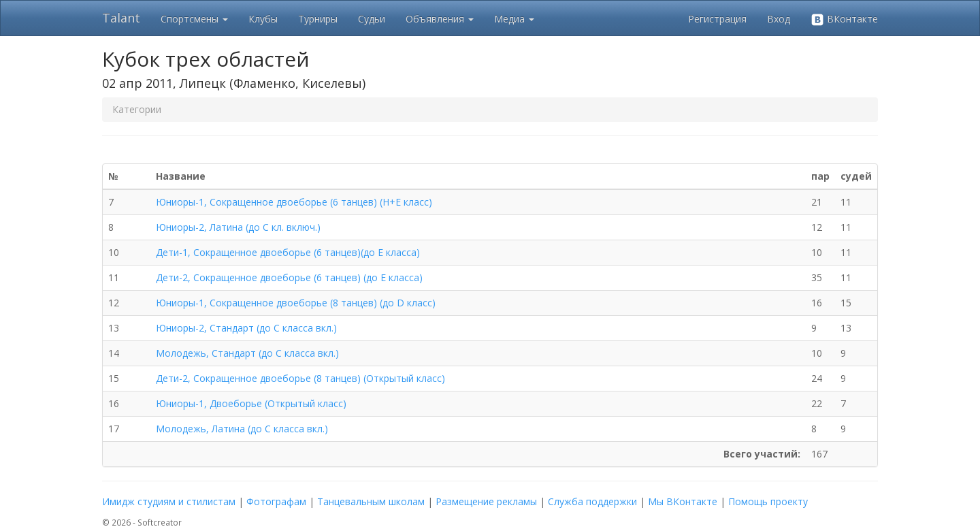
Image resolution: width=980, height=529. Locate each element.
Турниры (318, 19)
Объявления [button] (440, 19)
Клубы (263, 19)
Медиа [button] (514, 19)
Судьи (372, 19)
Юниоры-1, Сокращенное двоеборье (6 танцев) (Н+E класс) (294, 202)
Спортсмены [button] (194, 19)
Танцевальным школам (371, 501)
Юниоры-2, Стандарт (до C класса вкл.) (246, 328)
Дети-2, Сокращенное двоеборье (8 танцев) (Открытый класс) (300, 378)
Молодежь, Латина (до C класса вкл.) (242, 429)
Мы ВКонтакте (683, 501)
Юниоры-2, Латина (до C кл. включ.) (238, 227)
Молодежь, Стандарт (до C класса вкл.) (247, 353)
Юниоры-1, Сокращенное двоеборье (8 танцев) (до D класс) (296, 303)
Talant (121, 18)
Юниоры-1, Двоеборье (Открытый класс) (251, 403)
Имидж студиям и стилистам (169, 501)
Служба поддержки (592, 501)
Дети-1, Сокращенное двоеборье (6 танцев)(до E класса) (288, 252)
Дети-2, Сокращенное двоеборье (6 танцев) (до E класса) (289, 277)
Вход (779, 19)
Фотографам (276, 501)
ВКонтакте (844, 19)
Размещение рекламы (486, 501)
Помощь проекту (768, 501)
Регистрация (717, 19)
